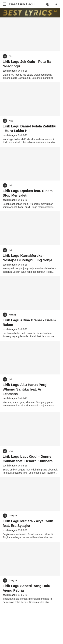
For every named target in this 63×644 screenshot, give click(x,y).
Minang (12, 315)
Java (11, 451)
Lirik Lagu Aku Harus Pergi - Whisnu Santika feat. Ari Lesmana (26, 389)
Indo (11, 185)
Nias (11, 56)
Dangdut (13, 516)
